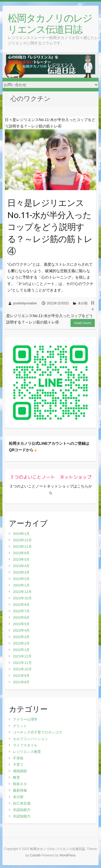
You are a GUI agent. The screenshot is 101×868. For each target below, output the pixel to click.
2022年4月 (21, 630)
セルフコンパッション (30, 739)
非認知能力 (22, 810)
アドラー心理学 (25, 719)
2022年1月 (21, 650)
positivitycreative (25, 303)
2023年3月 (21, 572)
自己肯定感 (22, 803)
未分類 (83, 303)
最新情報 (20, 790)
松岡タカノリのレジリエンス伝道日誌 (50, 24)
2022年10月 (22, 598)
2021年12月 (22, 656)
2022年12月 (22, 592)
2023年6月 (21, 553)
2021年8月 (21, 682)
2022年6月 (21, 618)
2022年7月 (21, 611)
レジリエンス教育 (27, 752)
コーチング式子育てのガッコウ (37, 732)
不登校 (18, 758)
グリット (20, 726)
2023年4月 (21, 566)
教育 (16, 778)
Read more (83, 323)
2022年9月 (21, 605)
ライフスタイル (25, 745)
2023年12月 (22, 540)
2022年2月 (21, 643)
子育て (18, 765)
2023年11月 (22, 547)
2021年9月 (21, 676)
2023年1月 (21, 585)
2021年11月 (22, 663)
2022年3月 (21, 637)
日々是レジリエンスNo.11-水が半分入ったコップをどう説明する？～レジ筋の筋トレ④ (50, 227)
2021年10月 (22, 669)
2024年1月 (21, 534)
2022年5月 (21, 624)
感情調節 (20, 771)
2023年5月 (21, 559)
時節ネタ (20, 784)
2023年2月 (21, 579)
